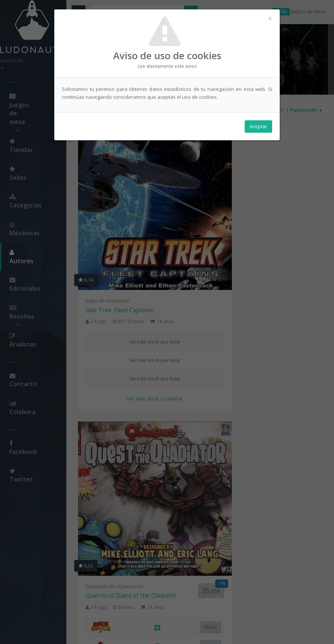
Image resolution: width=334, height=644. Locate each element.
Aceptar (258, 129)
